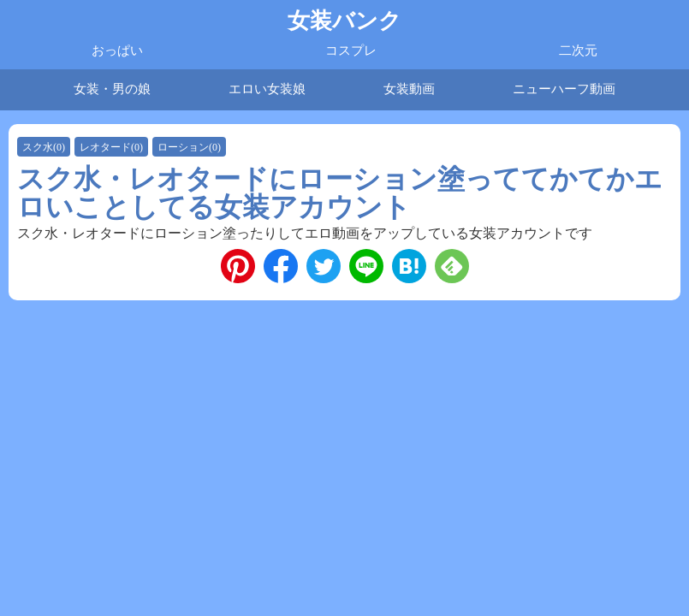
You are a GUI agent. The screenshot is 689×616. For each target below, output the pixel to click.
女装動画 (409, 89)
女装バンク (344, 21)
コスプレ (351, 50)
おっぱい (117, 50)
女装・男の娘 (112, 89)
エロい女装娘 (267, 89)
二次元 (578, 50)
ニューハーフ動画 (564, 89)
